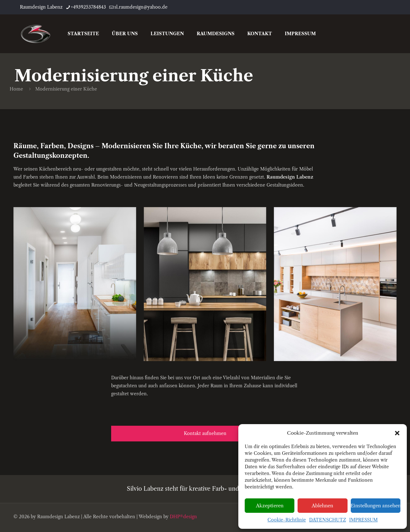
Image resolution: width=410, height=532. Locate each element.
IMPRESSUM (363, 520)
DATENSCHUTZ (328, 520)
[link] (75, 284)
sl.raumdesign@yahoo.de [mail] (141, 7)
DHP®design (183, 517)
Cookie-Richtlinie (287, 520)
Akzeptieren (270, 506)
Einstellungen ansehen (376, 506)
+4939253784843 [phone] (88, 7)
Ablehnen (322, 506)
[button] (397, 433)
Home (16, 89)
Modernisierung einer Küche (66, 89)
